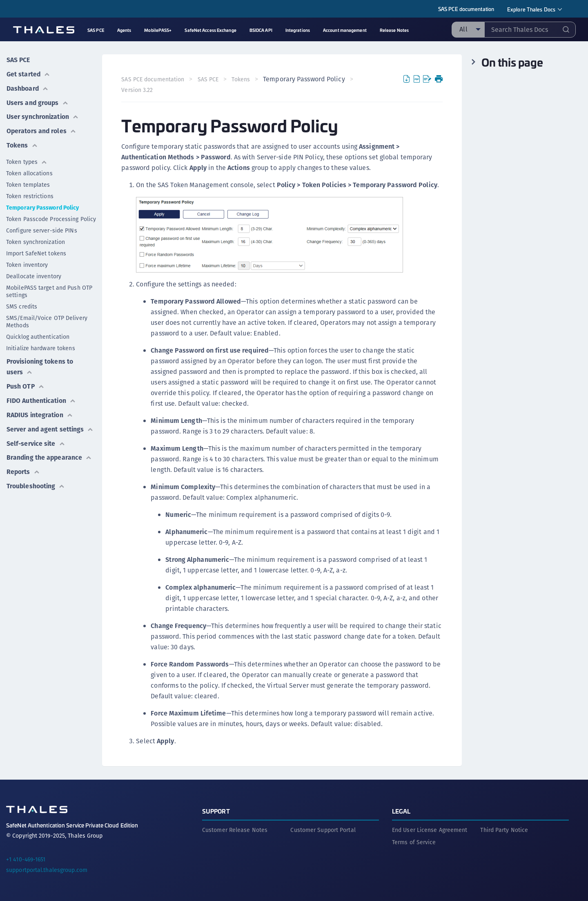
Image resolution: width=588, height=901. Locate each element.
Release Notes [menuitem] (394, 30)
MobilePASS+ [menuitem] (158, 30)
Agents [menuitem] (124, 30)
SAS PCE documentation (466, 9)
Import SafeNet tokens (36, 251)
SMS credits (22, 304)
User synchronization (43, 115)
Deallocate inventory (34, 274)
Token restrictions (30, 194)
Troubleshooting (36, 480)
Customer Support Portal (323, 829)
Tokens (22, 143)
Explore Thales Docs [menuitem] (531, 9)
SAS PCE (18, 59)
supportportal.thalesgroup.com (47, 870)
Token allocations (29, 171)
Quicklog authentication (38, 334)
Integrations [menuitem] (298, 30)
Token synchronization (36, 239)
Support (216, 810)
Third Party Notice (504, 829)
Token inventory (27, 262)
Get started (28, 73)
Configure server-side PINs (42, 228)
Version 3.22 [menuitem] (137, 90)
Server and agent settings (50, 425)
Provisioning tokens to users (40, 364)
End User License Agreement (430, 829)
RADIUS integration (40, 411)
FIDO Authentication (41, 397)
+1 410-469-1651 (26, 859)
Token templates (28, 182)
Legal (401, 810)
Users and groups (38, 101)
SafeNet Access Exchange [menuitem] (210, 30)
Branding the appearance (50, 453)
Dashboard (28, 87)
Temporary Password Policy (43, 205)
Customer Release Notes (235, 829)
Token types (27, 159)
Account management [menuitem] (345, 30)
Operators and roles (41, 129)
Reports (23, 466)
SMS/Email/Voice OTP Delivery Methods (47, 319)
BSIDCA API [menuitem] (261, 30)
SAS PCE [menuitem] (96, 30)
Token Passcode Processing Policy (51, 217)
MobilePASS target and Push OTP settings (49, 289)
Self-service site (36, 439)
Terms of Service (414, 842)
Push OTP (26, 383)
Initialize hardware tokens (41, 346)
